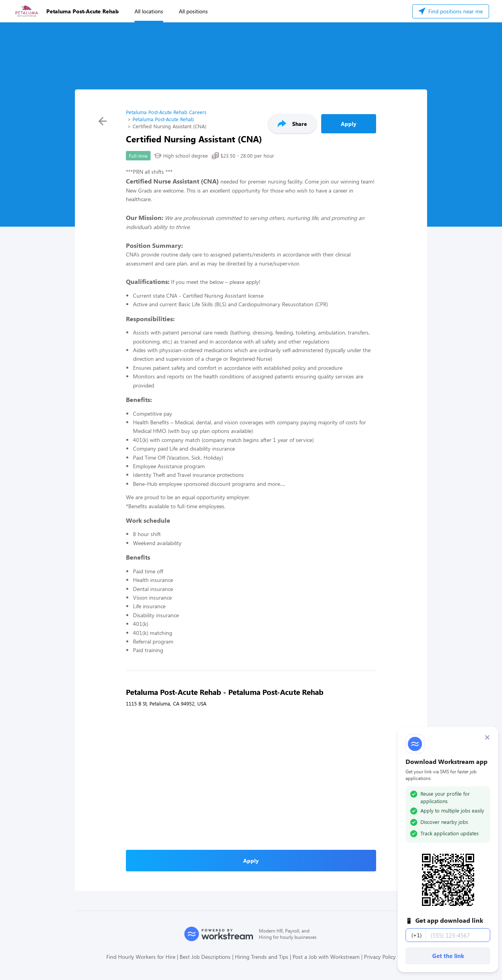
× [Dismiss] (487, 737)
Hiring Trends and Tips (262, 957)
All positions (193, 11)
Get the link (448, 956)
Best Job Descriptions (205, 957)
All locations (149, 11)
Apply (349, 124)
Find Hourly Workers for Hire (141, 957)
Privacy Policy (380, 957)
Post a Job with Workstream (326, 957)
